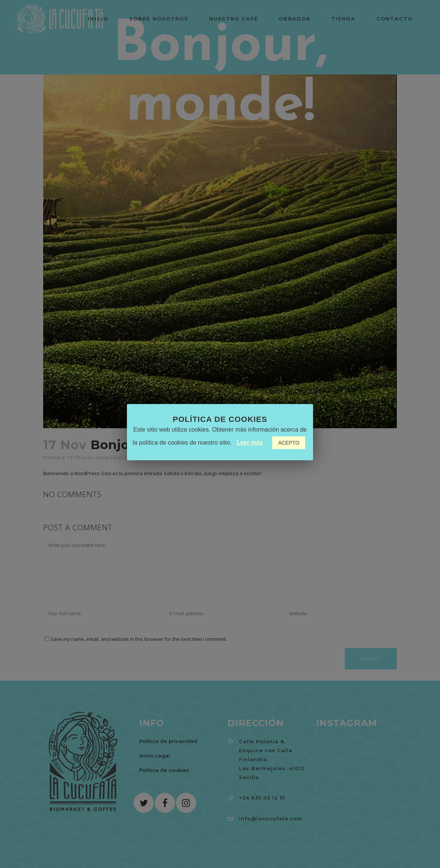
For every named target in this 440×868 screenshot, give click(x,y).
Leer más (250, 443)
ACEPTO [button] (289, 443)
